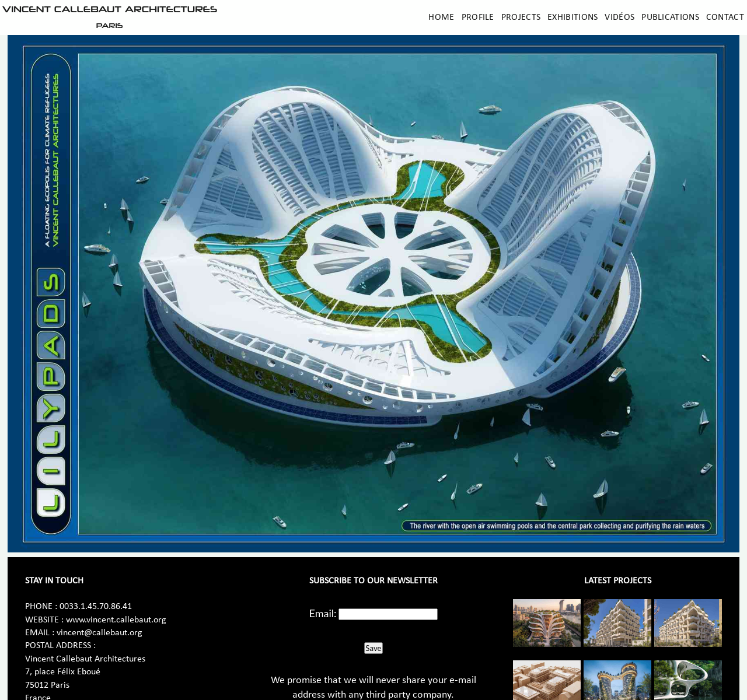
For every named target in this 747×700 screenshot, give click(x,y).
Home (441, 17)
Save (373, 648)
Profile (478, 17)
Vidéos (619, 17)
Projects (521, 17)
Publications (670, 17)
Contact (725, 17)
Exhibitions (573, 17)
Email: (323, 613)
